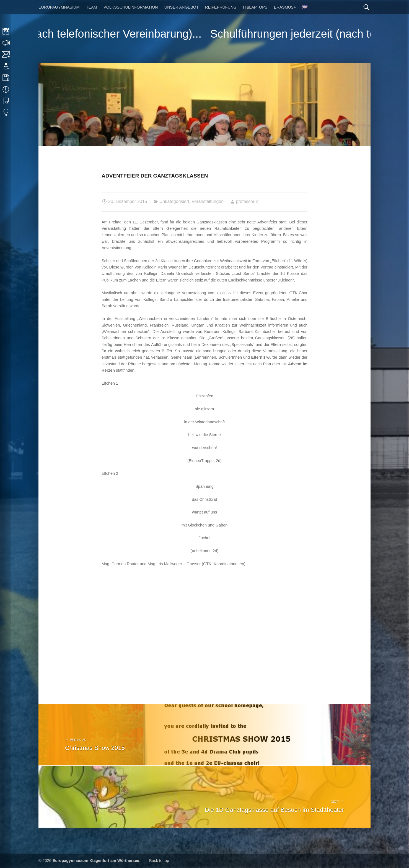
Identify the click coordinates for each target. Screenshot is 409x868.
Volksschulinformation (131, 7)
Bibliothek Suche (6, 101)
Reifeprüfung (221, 7)
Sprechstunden (6, 43)
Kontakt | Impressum (6, 54)
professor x (247, 201)
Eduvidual (6, 113)
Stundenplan (6, 31)
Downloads (6, 78)
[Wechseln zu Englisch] (305, 7)
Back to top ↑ (161, 861)
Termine (6, 89)
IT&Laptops (255, 7)
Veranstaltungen (208, 201)
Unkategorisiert (174, 201)
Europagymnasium (59, 7)
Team (92, 7)
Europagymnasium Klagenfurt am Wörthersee (96, 861)
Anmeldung (6, 66)
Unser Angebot (182, 7)
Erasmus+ (285, 7)
